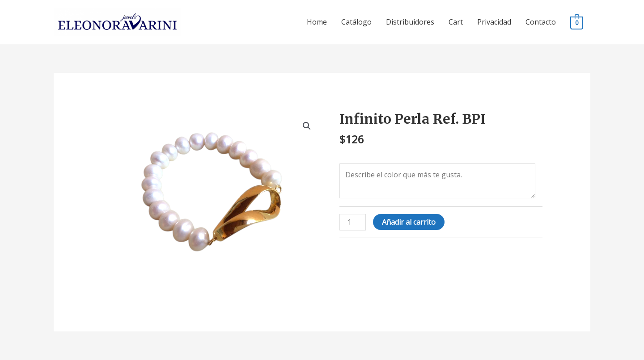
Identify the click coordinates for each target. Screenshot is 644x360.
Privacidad (494, 22)
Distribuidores (410, 22)
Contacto (541, 22)
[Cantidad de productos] (352, 222)
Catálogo (356, 22)
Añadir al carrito (409, 222)
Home (317, 22)
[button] (307, 126)
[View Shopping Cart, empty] (577, 22)
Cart (456, 22)
